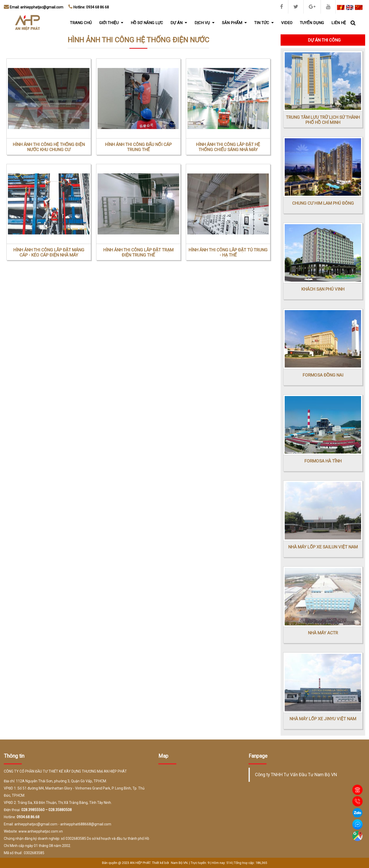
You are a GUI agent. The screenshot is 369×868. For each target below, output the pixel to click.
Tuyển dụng (312, 23)
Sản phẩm (234, 23)
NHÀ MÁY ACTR (323, 633)
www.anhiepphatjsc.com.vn (41, 831)
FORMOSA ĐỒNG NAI (323, 375)
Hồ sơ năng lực (147, 23)
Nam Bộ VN (179, 863)
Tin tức (264, 23)
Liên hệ (339, 23)
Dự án (179, 23)
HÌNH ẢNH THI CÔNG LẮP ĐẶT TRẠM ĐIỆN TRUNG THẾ (138, 252)
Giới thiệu (111, 23)
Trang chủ (81, 23)
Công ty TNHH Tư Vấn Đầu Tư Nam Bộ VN (296, 775)
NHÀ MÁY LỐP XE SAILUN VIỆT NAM (323, 547)
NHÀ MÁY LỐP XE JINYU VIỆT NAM (323, 719)
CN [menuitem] (359, 7)
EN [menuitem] (350, 7)
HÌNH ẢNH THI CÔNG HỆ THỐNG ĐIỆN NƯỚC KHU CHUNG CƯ (49, 147)
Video (287, 23)
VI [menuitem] (341, 7)
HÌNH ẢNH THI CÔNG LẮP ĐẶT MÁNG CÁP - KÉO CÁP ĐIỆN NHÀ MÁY (49, 252)
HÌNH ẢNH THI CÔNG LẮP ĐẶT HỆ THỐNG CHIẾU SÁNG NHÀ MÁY (228, 147)
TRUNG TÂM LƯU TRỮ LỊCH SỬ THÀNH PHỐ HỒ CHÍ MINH (323, 120)
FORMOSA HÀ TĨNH (323, 461)
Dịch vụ (204, 23)
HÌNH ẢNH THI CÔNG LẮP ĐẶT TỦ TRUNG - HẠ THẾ (228, 252)
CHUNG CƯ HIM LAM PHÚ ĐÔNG (323, 203)
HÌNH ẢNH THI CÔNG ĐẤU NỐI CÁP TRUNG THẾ (138, 147)
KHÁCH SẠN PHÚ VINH (323, 289)
